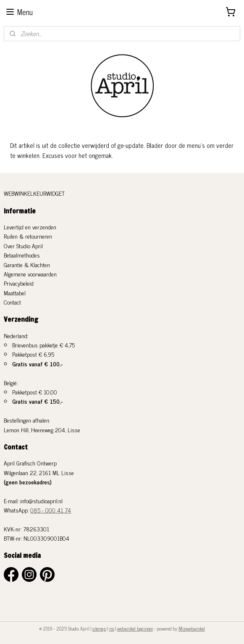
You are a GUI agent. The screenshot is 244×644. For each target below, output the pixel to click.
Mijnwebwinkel (192, 628)
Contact (12, 302)
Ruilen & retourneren (28, 236)
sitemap (99, 628)
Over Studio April (23, 246)
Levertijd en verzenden (30, 227)
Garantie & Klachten (27, 264)
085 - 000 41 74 (51, 510)
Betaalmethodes (22, 255)
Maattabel (15, 293)
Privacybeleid (19, 283)
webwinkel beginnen (135, 628)
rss (112, 628)
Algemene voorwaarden (30, 274)
